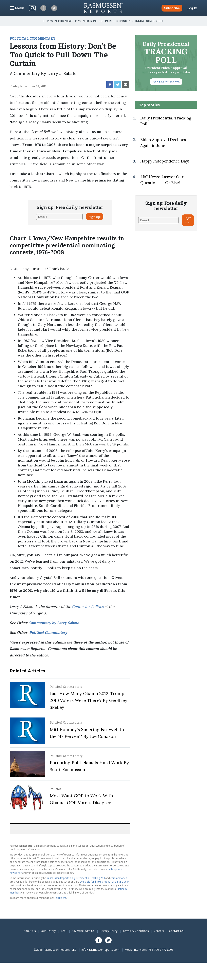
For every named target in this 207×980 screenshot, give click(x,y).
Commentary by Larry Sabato (54, 623)
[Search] (32, 8)
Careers (159, 931)
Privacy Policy (109, 931)
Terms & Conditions (136, 931)
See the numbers (166, 82)
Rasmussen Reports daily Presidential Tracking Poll (76, 878)
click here (61, 898)
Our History (48, 931)
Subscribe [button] (172, 8)
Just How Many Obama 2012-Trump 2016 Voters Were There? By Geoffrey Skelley (89, 700)
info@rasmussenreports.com (100, 950)
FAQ (64, 931)
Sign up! (95, 217)
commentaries (119, 878)
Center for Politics (88, 607)
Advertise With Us (83, 931)
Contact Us (176, 931)
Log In (192, 8)
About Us (30, 931)
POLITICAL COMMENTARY (33, 38)
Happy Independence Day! (165, 161)
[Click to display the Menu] (17, 8)
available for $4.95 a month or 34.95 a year (104, 882)
